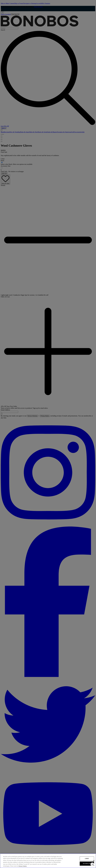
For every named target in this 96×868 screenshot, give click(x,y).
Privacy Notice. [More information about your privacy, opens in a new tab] (23, 866)
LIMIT (87, 858)
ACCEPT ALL (87, 864)
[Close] (94, 861)
